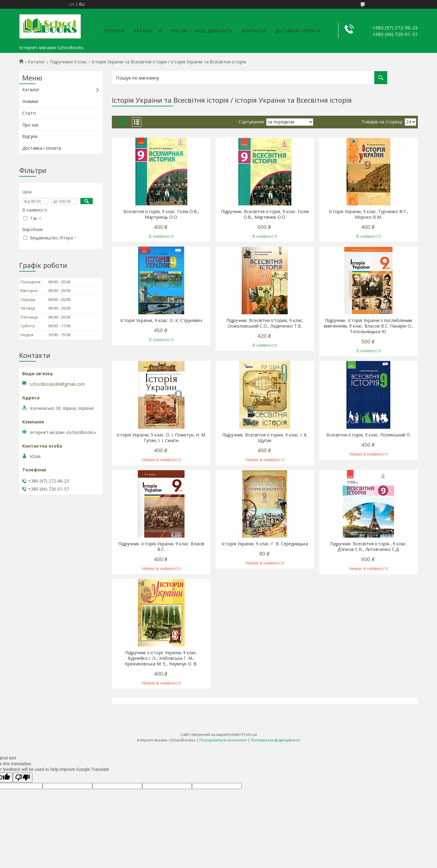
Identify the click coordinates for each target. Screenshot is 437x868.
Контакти (254, 31)
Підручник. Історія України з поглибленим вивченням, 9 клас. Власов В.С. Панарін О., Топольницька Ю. (369, 326)
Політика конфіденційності (276, 740)
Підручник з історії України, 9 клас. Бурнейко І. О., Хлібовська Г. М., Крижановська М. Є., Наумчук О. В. (161, 658)
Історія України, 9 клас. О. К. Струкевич (161, 320)
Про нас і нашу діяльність (201, 31)
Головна (114, 31)
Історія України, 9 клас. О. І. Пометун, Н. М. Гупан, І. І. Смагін (161, 438)
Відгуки (30, 136)
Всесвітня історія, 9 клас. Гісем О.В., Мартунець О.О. (161, 214)
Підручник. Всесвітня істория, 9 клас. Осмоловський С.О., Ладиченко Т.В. (265, 323)
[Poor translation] (23, 778)
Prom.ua (249, 735)
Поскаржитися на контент (223, 740)
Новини (30, 101)
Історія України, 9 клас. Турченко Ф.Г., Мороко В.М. (369, 214)
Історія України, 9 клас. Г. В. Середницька (265, 544)
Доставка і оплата (297, 31)
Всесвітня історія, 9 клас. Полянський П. (368, 435)
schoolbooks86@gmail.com (57, 384)
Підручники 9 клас (68, 62)
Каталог (144, 31)
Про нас (31, 125)
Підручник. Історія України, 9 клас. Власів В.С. (161, 547)
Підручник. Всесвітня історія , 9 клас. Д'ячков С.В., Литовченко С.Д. (368, 547)
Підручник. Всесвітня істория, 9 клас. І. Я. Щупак (265, 438)
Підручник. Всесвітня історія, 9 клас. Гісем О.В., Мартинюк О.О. (265, 214)
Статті (29, 113)
